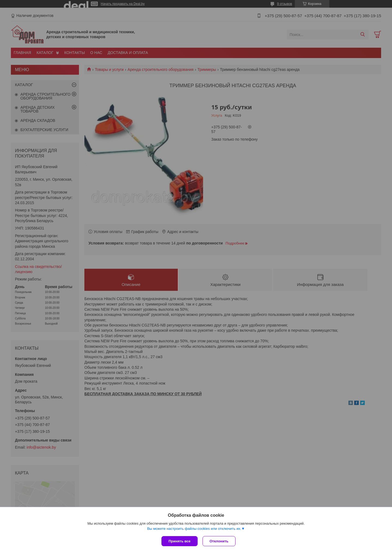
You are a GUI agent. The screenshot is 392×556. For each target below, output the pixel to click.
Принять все (180, 541)
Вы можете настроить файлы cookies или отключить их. (194, 529)
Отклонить (220, 541)
